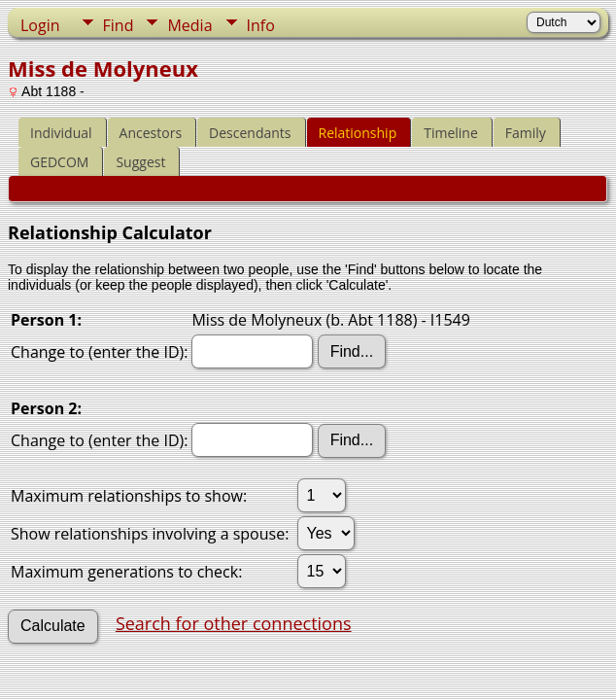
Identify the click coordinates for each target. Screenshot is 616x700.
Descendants (250, 133)
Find (119, 25)
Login (40, 25)
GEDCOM (59, 162)
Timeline (451, 133)
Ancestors (151, 133)
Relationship (358, 133)
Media (189, 25)
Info (261, 25)
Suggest (140, 162)
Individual (61, 133)
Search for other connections (234, 623)
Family (526, 133)
